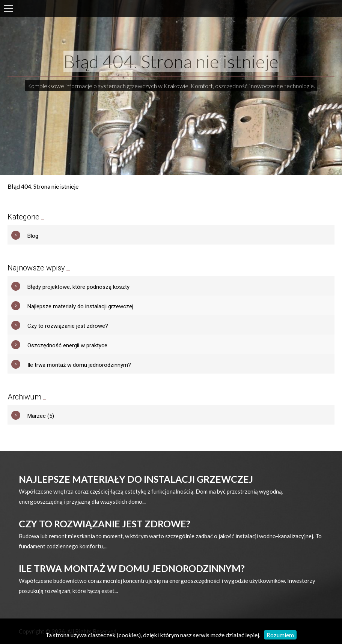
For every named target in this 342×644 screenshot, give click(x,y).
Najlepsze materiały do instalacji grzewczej (80, 306)
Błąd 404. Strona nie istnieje (171, 61)
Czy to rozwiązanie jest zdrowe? (68, 326)
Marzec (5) (41, 416)
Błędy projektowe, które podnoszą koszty (78, 287)
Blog (33, 236)
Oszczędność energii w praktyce (67, 345)
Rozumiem (280, 635)
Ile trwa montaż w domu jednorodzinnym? (79, 365)
